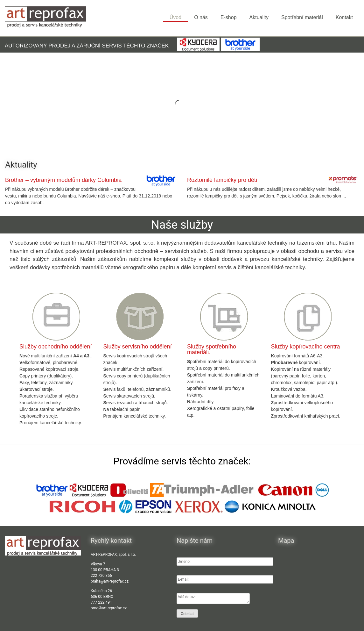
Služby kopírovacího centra (306, 347)
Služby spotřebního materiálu (212, 349)
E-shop (229, 17)
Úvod (175, 17)
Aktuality (259, 17)
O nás (201, 17)
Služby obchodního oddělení (56, 347)
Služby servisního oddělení (138, 347)
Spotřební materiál (302, 17)
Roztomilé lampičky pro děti (222, 180)
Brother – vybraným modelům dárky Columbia (63, 180)
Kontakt (344, 17)
